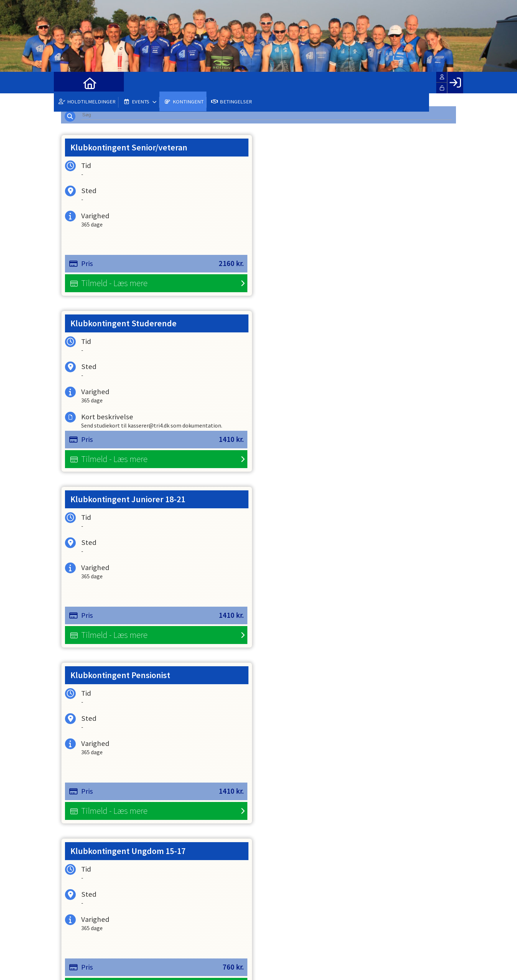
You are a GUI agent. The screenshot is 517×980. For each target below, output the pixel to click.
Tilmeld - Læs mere (114, 286)
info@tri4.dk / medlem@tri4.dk (105, 928)
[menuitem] (65, 83)
